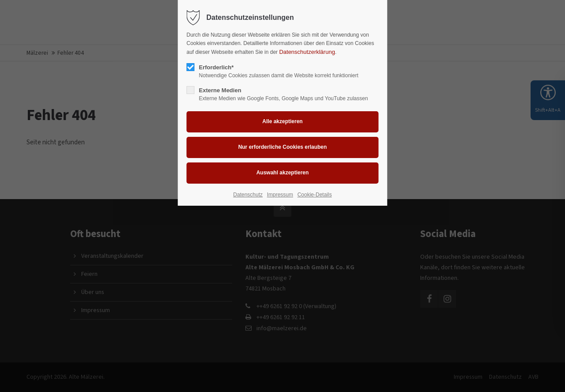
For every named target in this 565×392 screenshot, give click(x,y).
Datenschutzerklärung (307, 52)
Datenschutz (248, 195)
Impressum (280, 195)
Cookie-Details (315, 195)
